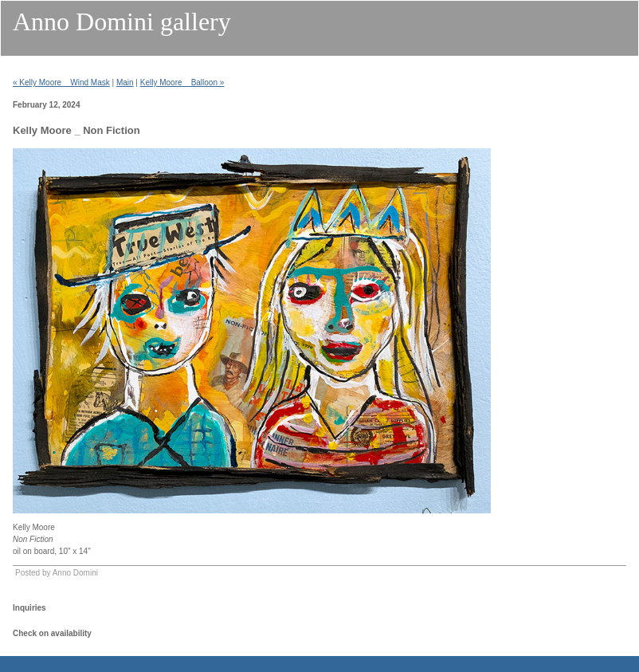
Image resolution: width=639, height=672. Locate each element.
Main (125, 83)
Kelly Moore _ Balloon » (182, 83)
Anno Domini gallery (122, 22)
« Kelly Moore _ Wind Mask (61, 83)
